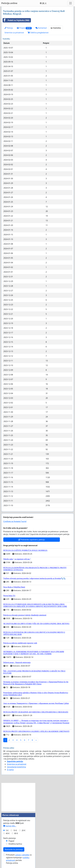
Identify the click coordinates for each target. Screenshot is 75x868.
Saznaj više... (10, 826)
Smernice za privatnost (14, 33)
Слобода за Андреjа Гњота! (15, 521)
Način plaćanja (10, 838)
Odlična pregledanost (38, 33)
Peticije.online (9, 3)
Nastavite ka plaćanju (14, 849)
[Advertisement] (18, 797)
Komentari (41, 28)
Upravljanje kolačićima (16, 767)
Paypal (11, 841)
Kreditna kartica (15, 844)
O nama (10, 770)
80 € (16, 833)
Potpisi (24, 28)
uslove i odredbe (22, 855)
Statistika (56, 28)
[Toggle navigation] (70, 3)
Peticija (9, 28)
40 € (8, 833)
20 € (24, 830)
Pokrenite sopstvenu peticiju (32, 540)
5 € (7, 830)
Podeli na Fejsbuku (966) (16, 20)
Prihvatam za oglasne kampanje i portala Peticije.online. (19, 859)
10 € (15, 830)
